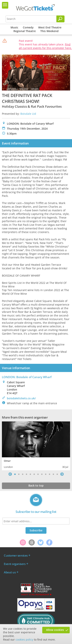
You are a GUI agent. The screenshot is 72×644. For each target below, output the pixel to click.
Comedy (28, 27)
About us (10, 572)
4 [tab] (26, 474)
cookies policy (24, 640)
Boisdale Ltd (28, 114)
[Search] (60, 19)
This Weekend (49, 31)
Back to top (36, 485)
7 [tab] (38, 474)
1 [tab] (15, 474)
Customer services (16, 555)
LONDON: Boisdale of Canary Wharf (27, 377)
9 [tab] (46, 474)
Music (14, 27)
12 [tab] (57, 474)
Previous (10, 474)
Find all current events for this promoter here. (45, 46)
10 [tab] (50, 474)
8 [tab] (42, 474)
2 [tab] (19, 474)
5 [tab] (30, 474)
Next (62, 474)
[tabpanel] (36, 445)
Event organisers (15, 564)
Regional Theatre (25, 31)
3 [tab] (23, 474)
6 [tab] (34, 474)
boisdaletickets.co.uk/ (21, 398)
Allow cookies (55, 630)
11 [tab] (53, 474)
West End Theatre (50, 27)
